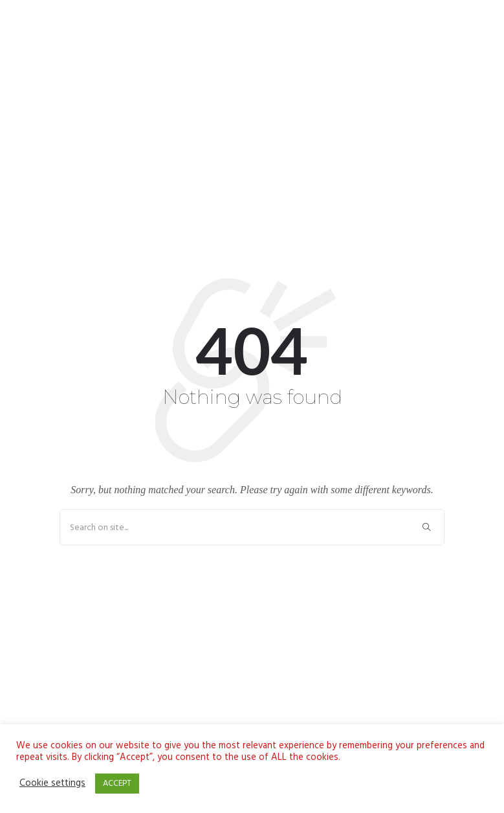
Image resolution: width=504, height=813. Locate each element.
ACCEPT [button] (117, 784)
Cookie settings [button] (52, 784)
